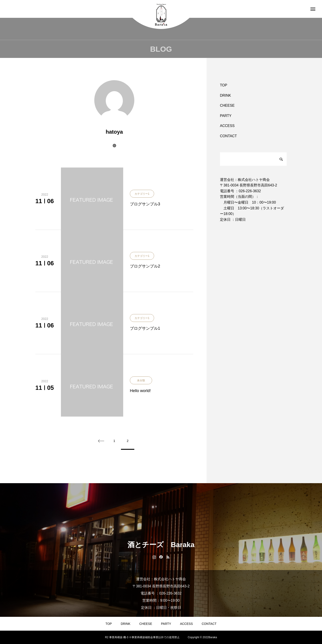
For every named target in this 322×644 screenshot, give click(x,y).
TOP (224, 85)
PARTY (226, 116)
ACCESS (227, 126)
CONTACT (228, 136)
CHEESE (227, 105)
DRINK (225, 95)
